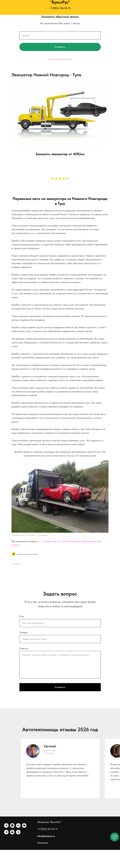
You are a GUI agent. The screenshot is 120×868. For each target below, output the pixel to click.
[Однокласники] (18, 852)
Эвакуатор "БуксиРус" (49, 840)
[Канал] (6, 852)
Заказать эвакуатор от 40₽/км (60, 148)
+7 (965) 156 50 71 (47, 847)
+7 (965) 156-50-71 (60, 8)
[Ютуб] (24, 845)
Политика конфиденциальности (60, 59)
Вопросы (24, 666)
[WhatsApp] (12, 845)
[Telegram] (6, 845)
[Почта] (12, 852)
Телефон (24, 650)
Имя (22, 635)
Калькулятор (43, 861)
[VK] (18, 845)
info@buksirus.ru (46, 854)
